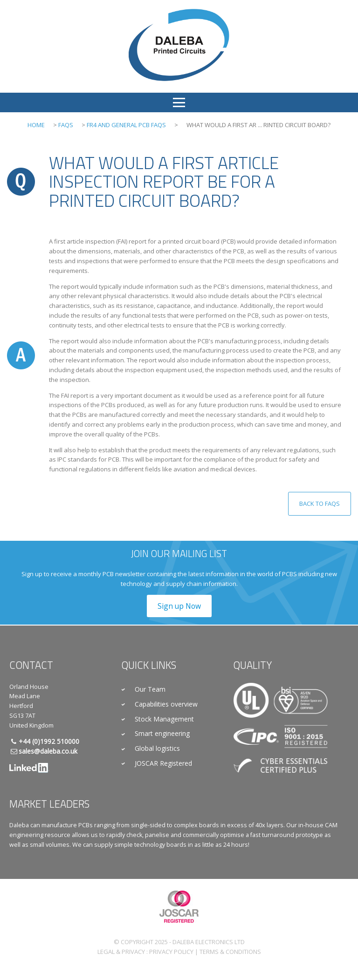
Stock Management (164, 719)
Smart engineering (162, 733)
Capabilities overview (166, 704)
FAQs (66, 125)
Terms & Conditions (230, 952)
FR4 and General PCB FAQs (126, 125)
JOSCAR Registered (163, 763)
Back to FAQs (320, 504)
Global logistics (157, 748)
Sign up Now (179, 606)
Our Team (150, 689)
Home (36, 125)
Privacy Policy (171, 952)
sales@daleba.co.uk (48, 751)
